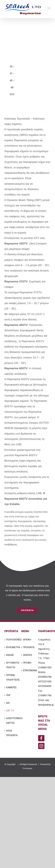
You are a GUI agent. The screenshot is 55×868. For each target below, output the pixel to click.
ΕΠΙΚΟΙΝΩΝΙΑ (28, 670)
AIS (8, 703)
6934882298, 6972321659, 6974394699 (45, 682)
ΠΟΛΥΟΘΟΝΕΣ (11, 640)
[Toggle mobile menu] (49, 8)
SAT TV (10, 711)
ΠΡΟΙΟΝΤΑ (28, 647)
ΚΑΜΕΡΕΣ (11, 687)
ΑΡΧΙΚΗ (27, 640)
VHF (8, 695)
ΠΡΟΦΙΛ (27, 663)
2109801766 (45, 695)
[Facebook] (41, 738)
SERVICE (28, 655)
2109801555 (45, 668)
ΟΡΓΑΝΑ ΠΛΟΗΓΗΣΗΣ (11, 677)
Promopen (27, 768)
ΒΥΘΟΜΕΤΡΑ (11, 647)
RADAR (10, 655)
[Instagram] (41, 746)
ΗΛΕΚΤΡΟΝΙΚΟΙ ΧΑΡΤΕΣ (11, 721)
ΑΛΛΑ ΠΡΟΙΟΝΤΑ (11, 733)
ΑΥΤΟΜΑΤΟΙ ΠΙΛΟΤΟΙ (11, 665)
